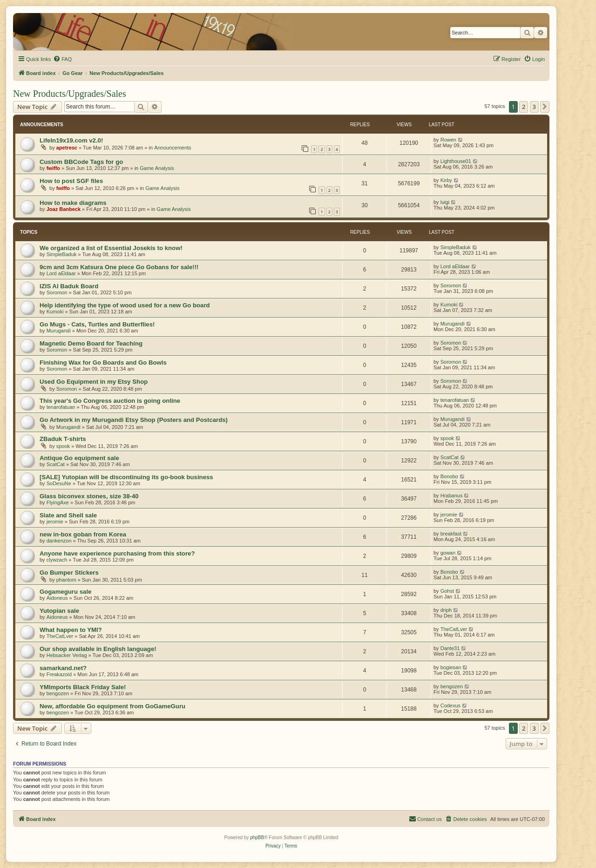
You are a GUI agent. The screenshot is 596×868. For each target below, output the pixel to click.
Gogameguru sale (65, 592)
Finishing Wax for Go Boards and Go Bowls (103, 363)
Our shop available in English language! (98, 649)
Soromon (57, 292)
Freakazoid (59, 674)
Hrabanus (452, 495)
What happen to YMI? (71, 630)
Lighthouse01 (456, 161)
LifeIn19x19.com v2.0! (71, 140)
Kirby (446, 180)
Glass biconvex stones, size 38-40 (89, 496)
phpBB (257, 837)
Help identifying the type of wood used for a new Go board (125, 305)
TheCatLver (60, 636)
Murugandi (59, 331)
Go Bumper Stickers (69, 573)
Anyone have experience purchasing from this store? (117, 553)
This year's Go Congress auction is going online (110, 401)
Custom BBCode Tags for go (81, 162)
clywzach (57, 560)
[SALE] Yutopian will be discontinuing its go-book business (126, 477)
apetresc (67, 148)
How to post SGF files (71, 181)
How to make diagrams (73, 203)
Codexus (450, 705)
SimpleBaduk (62, 254)
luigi (445, 202)
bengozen (58, 693)
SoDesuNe (59, 483)
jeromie (55, 522)
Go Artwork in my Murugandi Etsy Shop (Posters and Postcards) (134, 420)
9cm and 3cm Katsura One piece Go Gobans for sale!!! (119, 267)
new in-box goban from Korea (83, 534)
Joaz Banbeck (64, 209)
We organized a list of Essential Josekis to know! (111, 248)
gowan (448, 553)
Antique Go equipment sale (79, 458)
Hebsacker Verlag (67, 655)
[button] (545, 107)
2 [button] (524, 107)
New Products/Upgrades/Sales (70, 94)
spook (63, 446)
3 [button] (534, 107)
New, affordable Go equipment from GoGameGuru (112, 706)
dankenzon (59, 541)
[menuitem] (62, 59)
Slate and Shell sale (68, 515)
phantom (66, 580)
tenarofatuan (61, 407)
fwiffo (53, 168)
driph (446, 610)
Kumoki (55, 312)
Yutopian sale (59, 611)
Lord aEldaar (61, 273)
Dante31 (450, 648)
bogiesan (451, 667)
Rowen (448, 140)
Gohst (447, 591)
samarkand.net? (63, 668)
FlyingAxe (58, 502)
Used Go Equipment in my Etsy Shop (94, 382)
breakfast (451, 534)
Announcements (173, 148)
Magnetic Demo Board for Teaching (91, 343)
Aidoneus (57, 598)
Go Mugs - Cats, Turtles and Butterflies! (97, 324)
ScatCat (56, 464)
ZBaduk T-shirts (63, 439)
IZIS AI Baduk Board (69, 286)
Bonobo (449, 476)
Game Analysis (157, 168)
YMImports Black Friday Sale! (83, 687)
